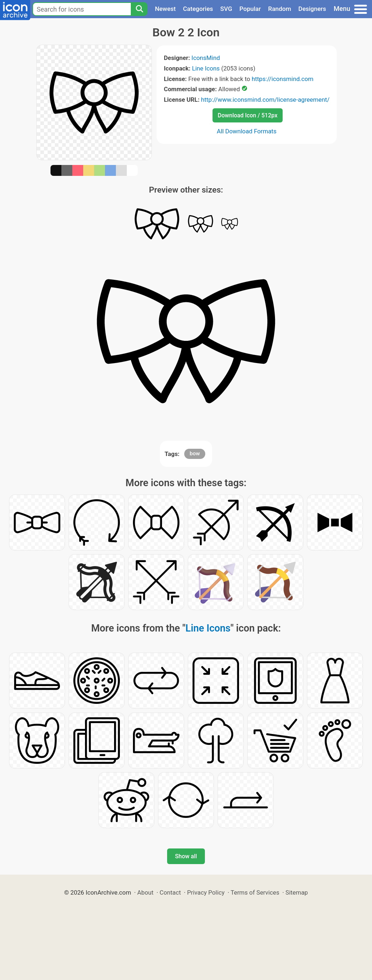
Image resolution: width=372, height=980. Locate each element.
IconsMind (206, 58)
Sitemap (297, 892)
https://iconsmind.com (283, 79)
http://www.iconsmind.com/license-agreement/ (265, 100)
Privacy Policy (206, 892)
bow (195, 453)
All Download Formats (247, 131)
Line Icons (206, 68)
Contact (170, 892)
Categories (198, 9)
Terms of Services (255, 892)
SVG (226, 9)
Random (280, 9)
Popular (250, 9)
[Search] (139, 9)
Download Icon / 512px (247, 115)
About (145, 892)
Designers (312, 9)
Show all (186, 856)
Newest (165, 9)
